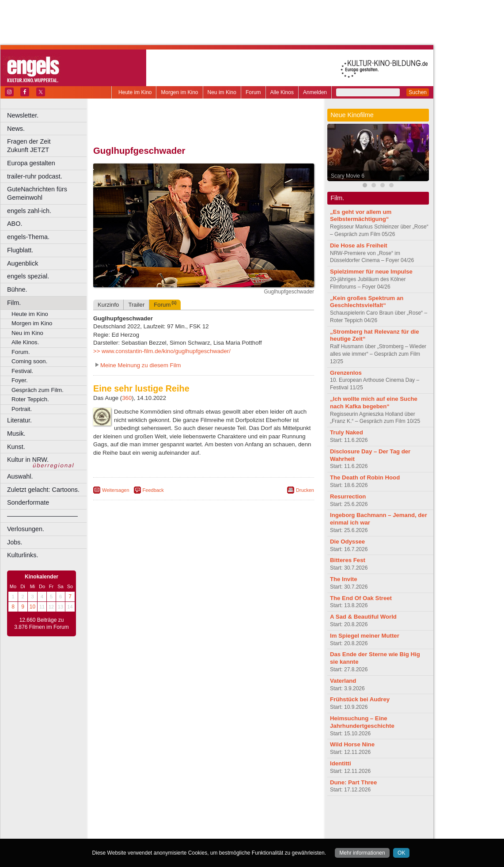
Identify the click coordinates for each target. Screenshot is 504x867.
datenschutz (230, 817)
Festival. (22, 371)
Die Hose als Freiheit (359, 245)
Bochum (136, 832)
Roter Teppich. (30, 399)
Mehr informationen (362, 853)
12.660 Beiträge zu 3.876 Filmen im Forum (41, 624)
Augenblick (23, 263)
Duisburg (269, 832)
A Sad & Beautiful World (363, 617)
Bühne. (17, 289)
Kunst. (16, 447)
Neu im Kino (222, 92)
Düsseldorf (243, 832)
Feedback (153, 490)
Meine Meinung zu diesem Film (141, 365)
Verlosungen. (26, 529)
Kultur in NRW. (28, 460)
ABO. (15, 224)
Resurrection (348, 496)
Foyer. (20, 380)
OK (401, 853)
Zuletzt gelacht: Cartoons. (43, 490)
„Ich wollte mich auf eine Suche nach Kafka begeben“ (374, 403)
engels (177, 825)
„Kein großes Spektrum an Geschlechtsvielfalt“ (367, 302)
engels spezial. (28, 276)
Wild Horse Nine (352, 744)
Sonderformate (28, 502)
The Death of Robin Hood (365, 477)
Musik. (16, 433)
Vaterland (343, 681)
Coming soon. (29, 361)
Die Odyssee (347, 542)
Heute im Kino (135, 92)
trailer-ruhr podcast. (35, 176)
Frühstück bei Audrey (360, 699)
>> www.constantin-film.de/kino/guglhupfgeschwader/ (162, 351)
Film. (14, 303)
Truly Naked (347, 432)
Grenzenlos (346, 373)
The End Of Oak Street (361, 598)
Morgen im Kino (179, 92)
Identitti (341, 763)
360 (127, 398)
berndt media (166, 817)
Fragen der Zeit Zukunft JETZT (48, 146)
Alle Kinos (282, 92)
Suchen (418, 92)
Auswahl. (20, 476)
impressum (199, 817)
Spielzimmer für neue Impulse (371, 272)
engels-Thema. (28, 237)
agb (253, 817)
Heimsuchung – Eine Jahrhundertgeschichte (362, 722)
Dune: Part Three (353, 782)
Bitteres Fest (348, 560)
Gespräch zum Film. (38, 390)
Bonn (155, 832)
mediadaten (275, 817)
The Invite (344, 579)
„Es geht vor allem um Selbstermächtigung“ (361, 216)
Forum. (21, 352)
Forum (253, 92)
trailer (204, 825)
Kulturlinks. (23, 555)
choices (157, 825)
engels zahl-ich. (29, 211)
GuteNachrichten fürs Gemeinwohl (37, 193)
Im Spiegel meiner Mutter (365, 636)
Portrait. (22, 409)
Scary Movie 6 (348, 176)
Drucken (305, 490)
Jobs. (15, 542)
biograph (133, 825)
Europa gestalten (31, 163)
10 (32, 607)
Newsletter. (23, 115)
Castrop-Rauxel (182, 832)
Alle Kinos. (25, 342)
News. (16, 129)
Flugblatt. (20, 250)
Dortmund (215, 832)
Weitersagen (116, 490)
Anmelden (315, 92)
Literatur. (19, 420)
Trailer (136, 305)
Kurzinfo (108, 305)
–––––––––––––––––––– (42, 516)
